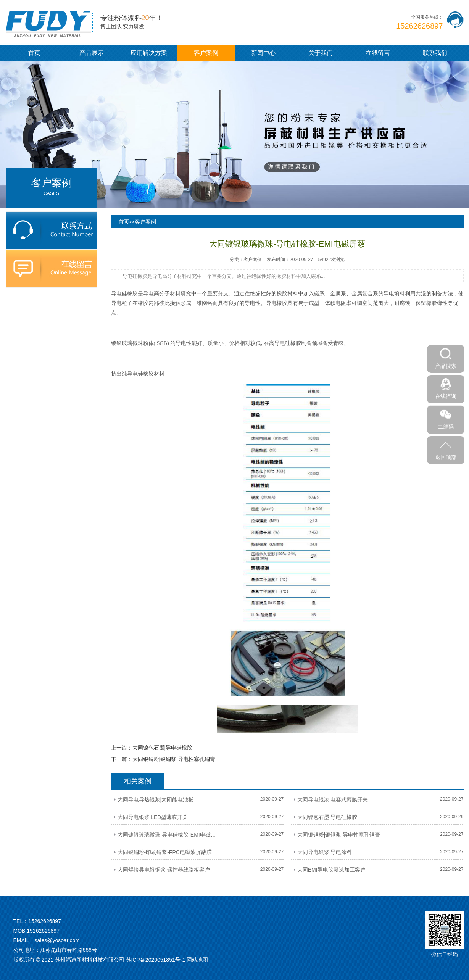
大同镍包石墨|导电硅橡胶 (163, 748)
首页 (34, 53)
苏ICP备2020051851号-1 (156, 960)
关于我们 (321, 53)
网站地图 (197, 960)
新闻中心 (263, 53)
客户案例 (206, 53)
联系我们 (435, 53)
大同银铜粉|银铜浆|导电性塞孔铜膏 (174, 759)
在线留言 (378, 53)
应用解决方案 (149, 53)
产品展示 (92, 53)
